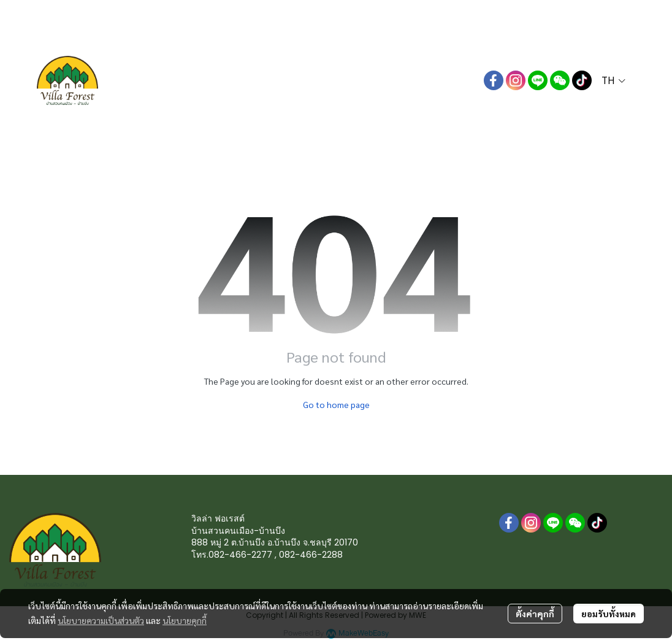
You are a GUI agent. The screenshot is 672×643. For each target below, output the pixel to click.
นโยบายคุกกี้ (185, 620)
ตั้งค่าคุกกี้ (535, 614)
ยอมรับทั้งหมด (609, 614)
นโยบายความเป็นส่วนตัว (101, 620)
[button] (613, 80)
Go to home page (336, 404)
